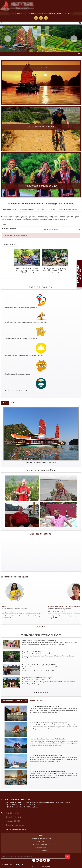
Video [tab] (5, 403)
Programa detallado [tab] (27, 209)
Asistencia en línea (47, 13)
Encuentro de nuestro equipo (15, 577)
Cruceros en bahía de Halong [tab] (15, 701)
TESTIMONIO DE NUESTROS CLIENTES (41, 635)
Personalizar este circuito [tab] (68, 209)
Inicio (41, 836)
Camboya (20, 13)
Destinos (41, 842)
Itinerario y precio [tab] (10, 209)
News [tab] (13, 403)
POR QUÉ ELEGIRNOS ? (41, 287)
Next (67, 260)
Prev (15, 260)
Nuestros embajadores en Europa (41, 470)
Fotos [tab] (53, 209)
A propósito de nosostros (41, 839)
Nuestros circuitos (41, 845)
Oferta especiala (65, 13)
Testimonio (31, 13)
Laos (12, 13)
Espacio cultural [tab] (37, 701)
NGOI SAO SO (46, 867)
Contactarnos (41, 851)
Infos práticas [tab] (43, 209)
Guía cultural (41, 848)
